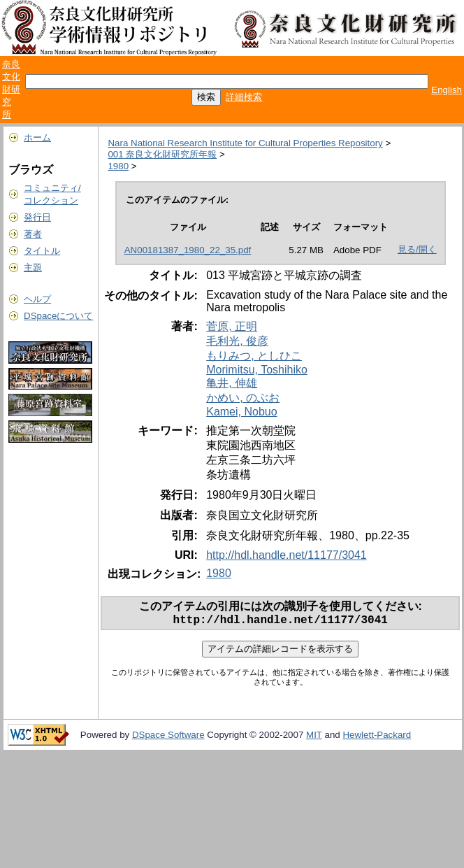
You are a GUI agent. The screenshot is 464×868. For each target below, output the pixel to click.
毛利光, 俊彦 (237, 341)
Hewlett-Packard (377, 738)
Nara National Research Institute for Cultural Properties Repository (245, 143)
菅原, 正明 (232, 326)
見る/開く (417, 249)
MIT (314, 738)
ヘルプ (37, 299)
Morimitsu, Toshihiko (257, 370)
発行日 (37, 217)
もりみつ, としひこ (254, 356)
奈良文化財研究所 (11, 89)
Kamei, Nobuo (241, 412)
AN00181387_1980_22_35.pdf (188, 250)
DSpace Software (168, 738)
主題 (33, 268)
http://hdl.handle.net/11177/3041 (287, 555)
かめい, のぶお (243, 398)
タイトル (42, 251)
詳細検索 (244, 97)
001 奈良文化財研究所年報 (162, 154)
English (447, 90)
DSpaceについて (58, 316)
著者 (33, 234)
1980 (118, 166)
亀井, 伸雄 (232, 383)
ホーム (37, 137)
